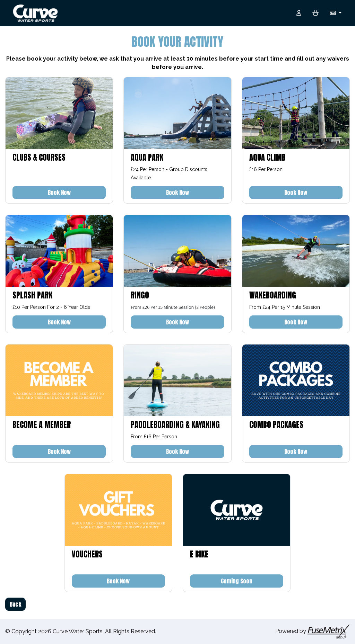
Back (15, 604)
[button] (336, 13)
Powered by (313, 632)
